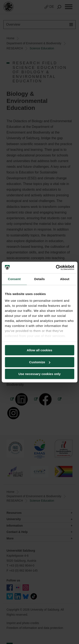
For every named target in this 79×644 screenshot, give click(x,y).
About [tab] (65, 279)
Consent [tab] (14, 279)
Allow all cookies (39, 350)
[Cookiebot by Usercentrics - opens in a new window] (56, 268)
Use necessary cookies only (39, 374)
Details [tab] (40, 279)
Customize (40, 362)
